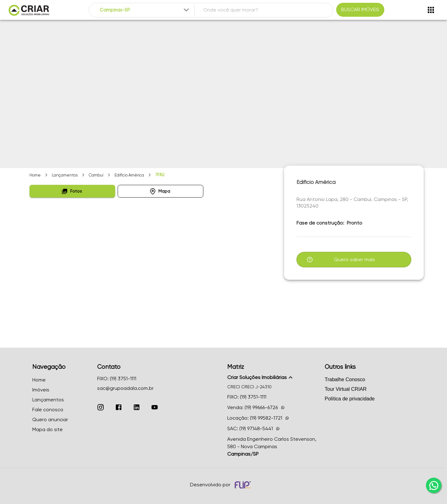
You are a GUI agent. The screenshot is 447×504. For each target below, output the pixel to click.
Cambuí (96, 175)
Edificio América (129, 175)
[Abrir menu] (431, 10)
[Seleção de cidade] (145, 10)
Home (35, 175)
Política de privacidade (350, 399)
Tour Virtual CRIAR (346, 389)
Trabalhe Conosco (345, 379)
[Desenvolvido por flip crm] (244, 485)
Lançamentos (65, 175)
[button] (72, 191)
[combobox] (145, 10)
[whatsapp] (434, 485)
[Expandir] (186, 10)
